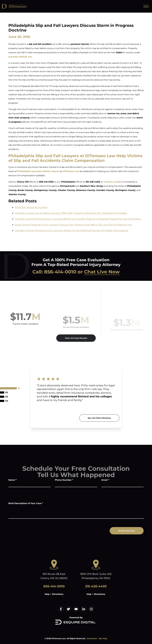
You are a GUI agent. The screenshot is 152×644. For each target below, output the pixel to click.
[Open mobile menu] (146, 6)
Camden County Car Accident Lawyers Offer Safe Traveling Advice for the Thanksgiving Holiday (71, 213)
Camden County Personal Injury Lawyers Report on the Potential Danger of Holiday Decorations (71, 230)
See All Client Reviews (99, 418)
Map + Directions (54, 594)
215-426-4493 (96, 586)
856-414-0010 (60, 272)
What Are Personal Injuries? (31, 207)
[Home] (21, 6)
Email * (105, 480)
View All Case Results (76, 338)
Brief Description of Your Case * (26, 503)
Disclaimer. (92, 638)
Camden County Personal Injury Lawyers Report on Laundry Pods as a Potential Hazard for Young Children (78, 219)
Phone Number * (64, 480)
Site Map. (103, 638)
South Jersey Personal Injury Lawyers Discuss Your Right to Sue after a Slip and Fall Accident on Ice (73, 225)
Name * (12, 480)
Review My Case (127, 531)
